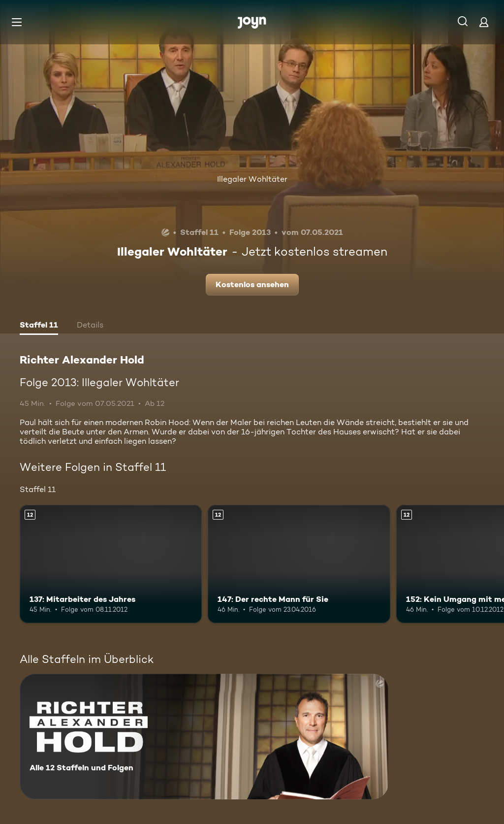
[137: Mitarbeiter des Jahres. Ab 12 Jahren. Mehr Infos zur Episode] (111, 564)
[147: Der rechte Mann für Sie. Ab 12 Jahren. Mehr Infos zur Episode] (299, 564)
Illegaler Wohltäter (252, 179)
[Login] (484, 22)
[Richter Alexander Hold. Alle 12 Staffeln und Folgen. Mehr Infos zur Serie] (204, 737)
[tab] (39, 326)
